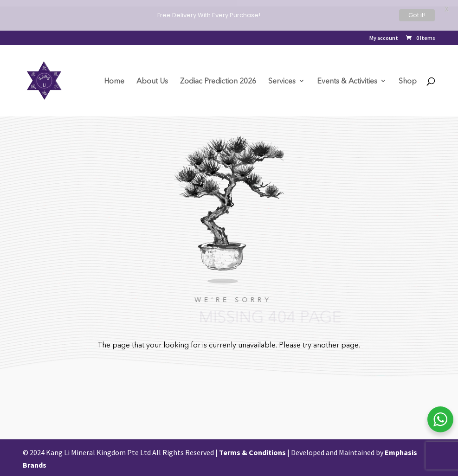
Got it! (417, 15)
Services (282, 81)
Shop (408, 81)
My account (384, 38)
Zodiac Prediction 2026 (218, 81)
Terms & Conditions (252, 450)
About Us (152, 81)
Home (114, 81)
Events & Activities (347, 81)
